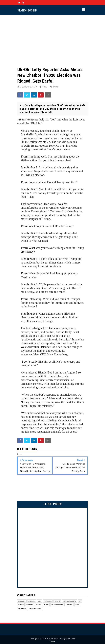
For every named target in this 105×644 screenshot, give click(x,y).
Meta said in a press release (66, 398)
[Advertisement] (52, 41)
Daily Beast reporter (36, 146)
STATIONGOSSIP (27, 10)
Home (52, 641)
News (55, 87)
